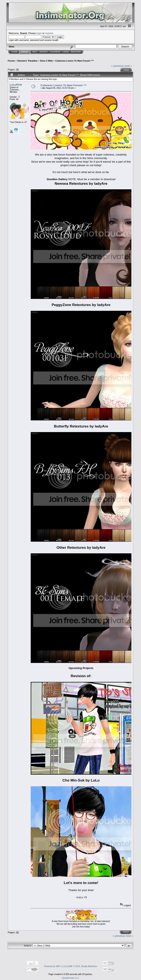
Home (15, 52)
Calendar (55, 52)
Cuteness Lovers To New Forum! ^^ (75, 61)
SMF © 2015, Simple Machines (83, 966)
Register (76, 52)
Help (35, 52)
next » (128, 66)
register (49, 33)
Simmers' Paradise (27, 61)
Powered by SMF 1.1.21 (55, 966)
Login (66, 52)
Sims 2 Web (46, 61)
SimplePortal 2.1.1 (71, 978)
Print (126, 70)
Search (44, 52)
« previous (117, 66)
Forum (25, 52)
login (39, 33)
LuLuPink (16, 85)
